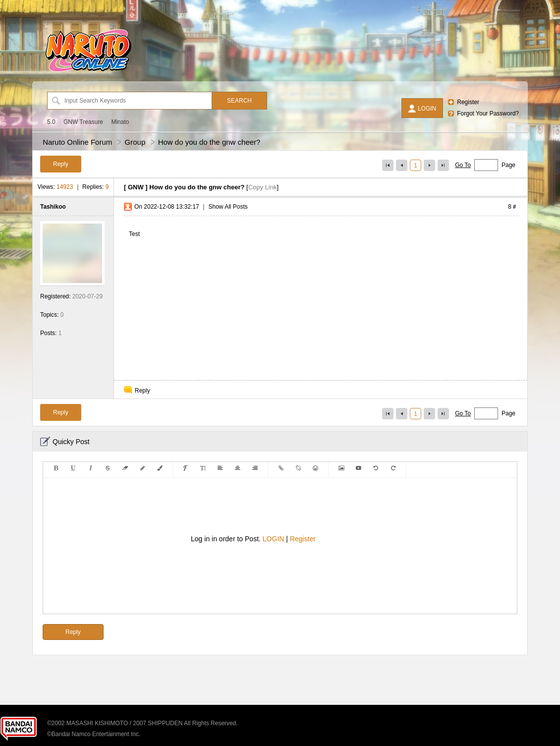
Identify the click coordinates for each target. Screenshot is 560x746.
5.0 (51, 122)
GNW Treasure (83, 122)
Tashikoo (53, 207)
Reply (142, 391)
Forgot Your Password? (488, 114)
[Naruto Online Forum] (88, 72)
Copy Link (263, 187)
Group (135, 142)
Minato (120, 122)
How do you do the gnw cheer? (209, 142)
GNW (136, 187)
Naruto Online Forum (77, 142)
